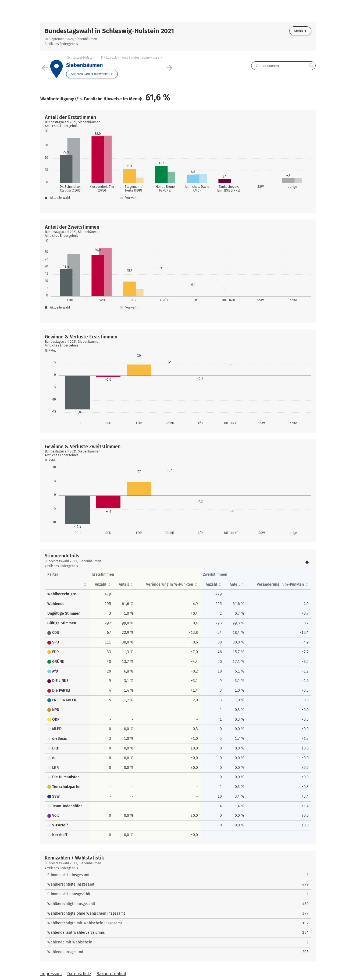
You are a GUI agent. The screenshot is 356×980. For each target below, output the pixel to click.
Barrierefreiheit (111, 974)
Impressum (51, 974)
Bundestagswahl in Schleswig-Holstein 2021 (109, 31)
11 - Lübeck (109, 58)
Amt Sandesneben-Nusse (141, 58)
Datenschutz (79, 974)
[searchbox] (283, 66)
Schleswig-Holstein (81, 58)
